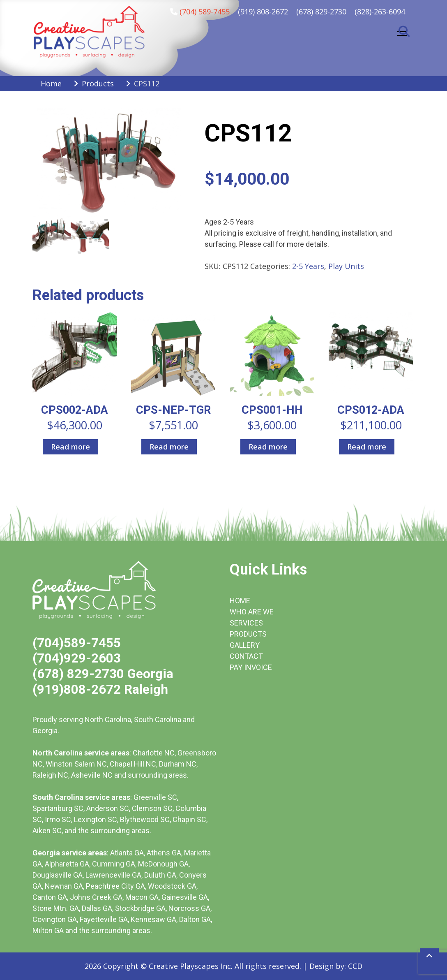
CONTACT (246, 656)
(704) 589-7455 (205, 12)
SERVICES (246, 623)
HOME (240, 601)
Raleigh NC (50, 775)
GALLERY (245, 645)
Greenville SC (155, 797)
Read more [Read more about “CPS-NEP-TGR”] (169, 447)
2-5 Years (308, 266)
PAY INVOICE (251, 667)
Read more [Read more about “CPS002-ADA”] (70, 447)
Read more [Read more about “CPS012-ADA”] (367, 447)
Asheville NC (92, 775)
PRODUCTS (248, 634)
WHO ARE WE (252, 612)
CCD (355, 966)
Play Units (346, 266)
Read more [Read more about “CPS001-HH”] (268, 447)
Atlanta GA (127, 853)
